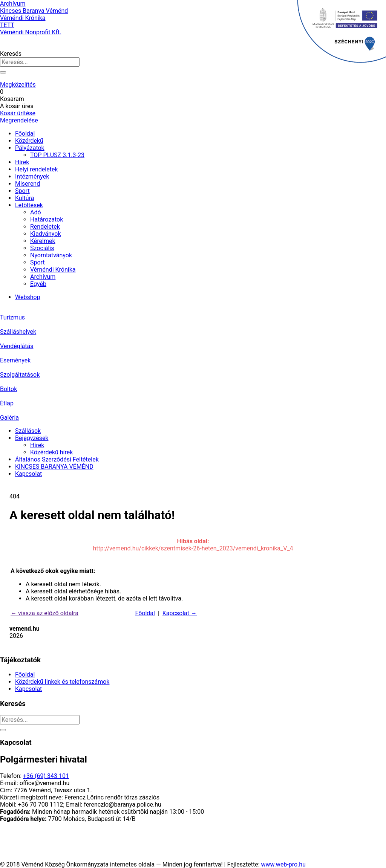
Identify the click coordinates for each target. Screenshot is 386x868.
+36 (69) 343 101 (46, 776)
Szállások (28, 431)
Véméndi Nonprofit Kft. (31, 32)
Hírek (22, 162)
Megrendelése (19, 120)
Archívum (13, 4)
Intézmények (32, 177)
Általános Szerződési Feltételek (57, 459)
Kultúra (25, 198)
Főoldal (25, 134)
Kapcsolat (28, 474)
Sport (22, 191)
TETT (7, 25)
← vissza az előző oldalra (44, 613)
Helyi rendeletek (37, 169)
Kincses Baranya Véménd (34, 11)
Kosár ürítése (18, 113)
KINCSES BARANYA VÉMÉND (54, 467)
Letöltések (29, 205)
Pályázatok (30, 148)
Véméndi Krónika (23, 18)
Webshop (28, 297)
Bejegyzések (32, 438)
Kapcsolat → (180, 613)
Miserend (28, 184)
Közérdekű (29, 141)
